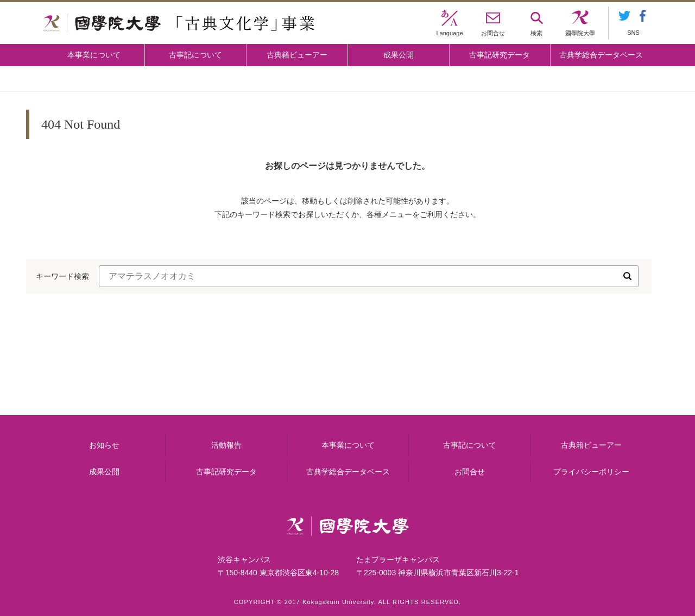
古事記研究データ (500, 55)
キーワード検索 (62, 276)
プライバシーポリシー (591, 472)
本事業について (94, 55)
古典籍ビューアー (297, 55)
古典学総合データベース (601, 55)
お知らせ (104, 445)
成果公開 (399, 55)
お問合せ (470, 472)
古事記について (195, 55)
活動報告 (226, 445)
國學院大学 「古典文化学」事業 (179, 23)
